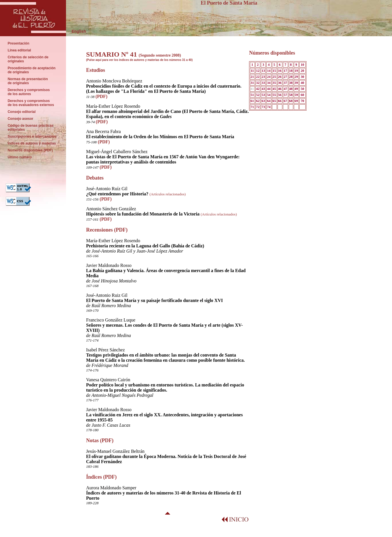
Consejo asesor (21, 119)
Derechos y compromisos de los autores (29, 92)
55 (274, 95)
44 (269, 89)
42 (258, 89)
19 (296, 71)
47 (285, 89)
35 (274, 83)
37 (285, 83)
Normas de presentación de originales (28, 81)
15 (274, 71)
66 (280, 101)
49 (296, 89)
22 (258, 77)
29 (296, 77)
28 (291, 77)
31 (252, 83)
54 (269, 95)
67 (285, 101)
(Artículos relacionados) (168, 194)
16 (280, 71)
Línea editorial (19, 50)
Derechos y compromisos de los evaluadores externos (31, 103)
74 (269, 107)
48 (291, 89)
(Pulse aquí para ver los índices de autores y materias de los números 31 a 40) (139, 60)
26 (280, 77)
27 (285, 77)
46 (280, 89)
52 (258, 95)
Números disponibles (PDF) (31, 150)
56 (280, 95)
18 (291, 71)
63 (263, 101)
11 (252, 71)
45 (274, 89)
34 (269, 83)
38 (291, 83)
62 (258, 101)
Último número (20, 157)
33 (263, 83)
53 (263, 95)
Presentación (19, 43)
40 (302, 83)
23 (263, 77)
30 (302, 77)
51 (252, 95)
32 (258, 83)
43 (263, 89)
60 (302, 95)
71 (252, 107)
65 (274, 101)
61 (252, 101)
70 (302, 101)
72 (258, 107)
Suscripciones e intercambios (32, 136)
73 (263, 107)
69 (296, 101)
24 (269, 77)
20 (302, 71)
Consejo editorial (22, 112)
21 (252, 77)
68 (291, 101)
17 (285, 71)
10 (302, 65)
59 (296, 95)
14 (269, 71)
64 (269, 101)
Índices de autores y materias (32, 143)
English (76, 31)
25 (274, 77)
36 (280, 83)
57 (285, 95)
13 (263, 71)
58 (291, 95)
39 (296, 83)
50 (302, 89)
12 (258, 71)
